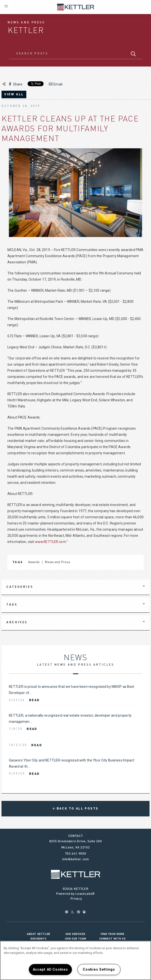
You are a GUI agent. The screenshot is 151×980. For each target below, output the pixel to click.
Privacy (76, 899)
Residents (38, 939)
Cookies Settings (99, 970)
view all (14, 94)
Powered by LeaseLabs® (75, 894)
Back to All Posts (76, 809)
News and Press (58, 562)
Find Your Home (112, 934)
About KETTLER (39, 934)
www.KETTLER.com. (51, 542)
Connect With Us (113, 939)
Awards (34, 562)
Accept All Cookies (50, 970)
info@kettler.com (75, 860)
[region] (75, 960)
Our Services (75, 934)
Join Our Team (75, 939)
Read (34, 700)
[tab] (75, 587)
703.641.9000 (76, 854)
